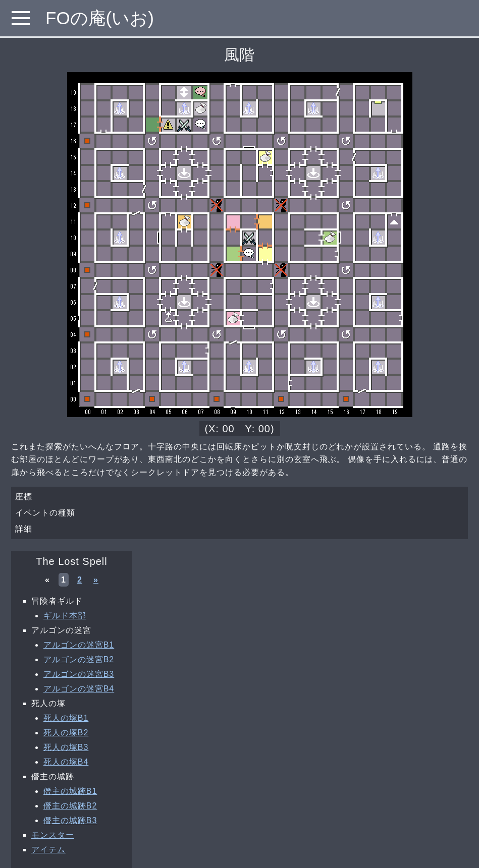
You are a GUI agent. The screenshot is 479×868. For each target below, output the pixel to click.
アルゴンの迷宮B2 (79, 659)
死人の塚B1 (66, 718)
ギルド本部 (65, 616)
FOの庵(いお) (100, 18)
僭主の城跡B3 (70, 820)
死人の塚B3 (66, 747)
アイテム (48, 850)
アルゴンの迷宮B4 (79, 689)
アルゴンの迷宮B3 (79, 674)
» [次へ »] (96, 580)
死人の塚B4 (66, 762)
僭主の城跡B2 (70, 806)
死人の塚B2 (66, 733)
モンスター (53, 835)
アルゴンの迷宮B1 (79, 645)
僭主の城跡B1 (70, 791)
